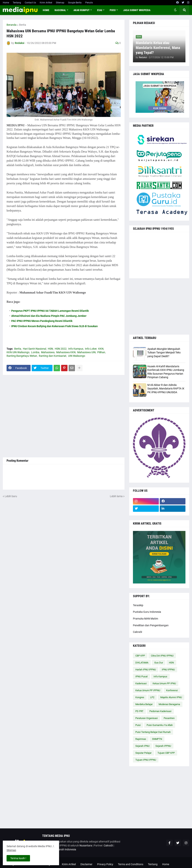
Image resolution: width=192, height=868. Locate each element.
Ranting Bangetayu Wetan (22, 356)
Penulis (89, 3)
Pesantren (169, 718)
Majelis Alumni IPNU (171, 697)
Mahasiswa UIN (86, 352)
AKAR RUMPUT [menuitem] (82, 10)
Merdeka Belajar (144, 704)
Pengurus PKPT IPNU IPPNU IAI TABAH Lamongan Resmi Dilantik (50, 311)
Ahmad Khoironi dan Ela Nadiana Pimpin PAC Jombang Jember (49, 316)
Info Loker (91, 349)
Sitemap (60, 3)
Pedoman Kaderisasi (160, 711)
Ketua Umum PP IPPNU (148, 690)
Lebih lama (116, 496)
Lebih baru (11, 496)
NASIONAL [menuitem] (60, 10)
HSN (50, 349)
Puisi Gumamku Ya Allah (160, 725)
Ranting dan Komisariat (53, 356)
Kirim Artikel (46, 3)
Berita (23, 25)
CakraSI (138, 632)
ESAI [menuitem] (100, 10)
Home (6, 3)
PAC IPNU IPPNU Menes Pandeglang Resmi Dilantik (42, 321)
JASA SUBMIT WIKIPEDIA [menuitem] (137, 10)
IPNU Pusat (141, 676)
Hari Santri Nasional (34, 349)
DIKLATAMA (142, 663)
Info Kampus (76, 349)
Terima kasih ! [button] (18, 858)
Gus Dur (159, 663)
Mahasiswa (48, 352)
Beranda (12, 25)
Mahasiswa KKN (66, 352)
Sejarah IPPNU (163, 746)
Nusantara (86, 845)
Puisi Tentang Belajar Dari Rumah (153, 732)
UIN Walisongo (77, 356)
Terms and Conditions (131, 864)
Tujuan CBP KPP (166, 753)
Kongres (140, 697)
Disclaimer (86, 864)
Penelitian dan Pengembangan (151, 625)
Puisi (138, 725)
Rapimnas (141, 739)
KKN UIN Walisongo (18, 352)
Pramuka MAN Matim (145, 619)
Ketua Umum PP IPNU (164, 683)
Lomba (35, 352)
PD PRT (139, 711)
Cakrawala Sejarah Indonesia (59, 849)
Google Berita (75, 3)
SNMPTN (157, 739)
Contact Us (30, 3)
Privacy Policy (105, 864)
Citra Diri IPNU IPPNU (162, 656)
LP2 (152, 697)
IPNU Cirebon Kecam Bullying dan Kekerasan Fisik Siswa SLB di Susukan (54, 326)
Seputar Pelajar (143, 753)
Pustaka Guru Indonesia (147, 612)
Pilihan (101, 352)
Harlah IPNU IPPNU (146, 670)
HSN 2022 (61, 349)
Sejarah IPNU (142, 746)
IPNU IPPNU (168, 670)
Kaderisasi (141, 683)
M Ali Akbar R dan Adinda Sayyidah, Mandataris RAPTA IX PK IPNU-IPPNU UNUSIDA (166, 389)
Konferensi (172, 690)
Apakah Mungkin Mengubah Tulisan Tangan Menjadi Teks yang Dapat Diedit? (164, 353)
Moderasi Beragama (169, 704)
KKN (101, 349)
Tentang (17, 3)
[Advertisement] (64, 416)
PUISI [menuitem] (113, 10)
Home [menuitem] (46, 10)
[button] (175, 10)
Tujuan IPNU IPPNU (146, 760)
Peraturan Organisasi (147, 718)
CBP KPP (140, 656)
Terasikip (138, 605)
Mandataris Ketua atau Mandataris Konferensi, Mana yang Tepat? (158, 48)
